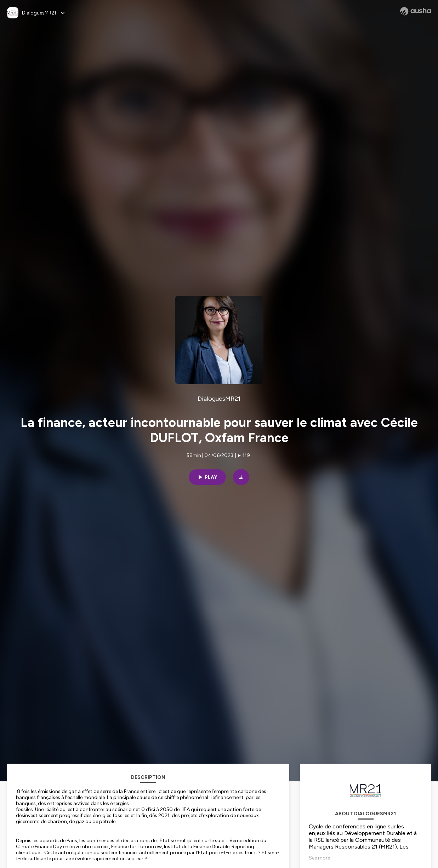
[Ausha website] (416, 11)
